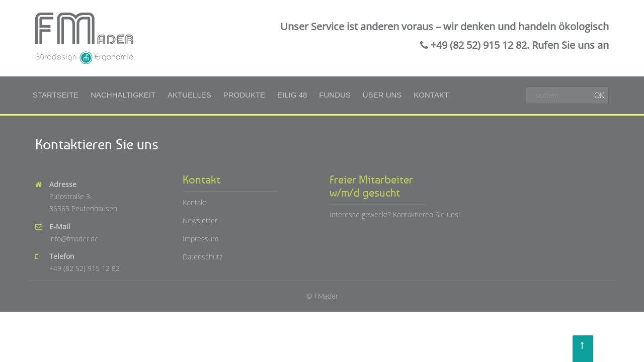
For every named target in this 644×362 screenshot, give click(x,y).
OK (599, 95)
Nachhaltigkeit (123, 95)
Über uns (382, 95)
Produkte (244, 95)
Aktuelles (189, 95)
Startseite (56, 95)
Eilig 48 (292, 95)
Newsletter (200, 220)
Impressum (200, 239)
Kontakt (431, 95)
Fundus (335, 95)
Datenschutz (203, 257)
